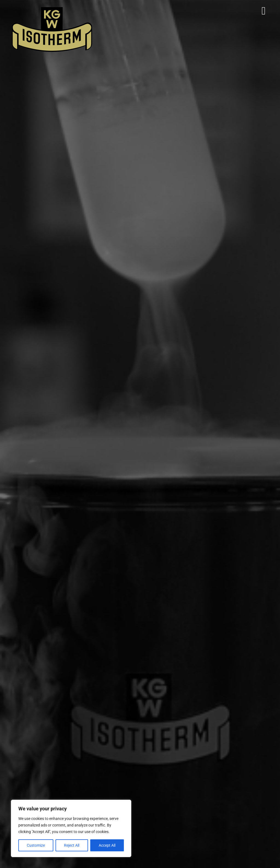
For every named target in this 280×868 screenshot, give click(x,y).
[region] (71, 828)
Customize (36, 845)
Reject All (72, 845)
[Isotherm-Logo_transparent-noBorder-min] (52, 8)
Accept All (107, 845)
